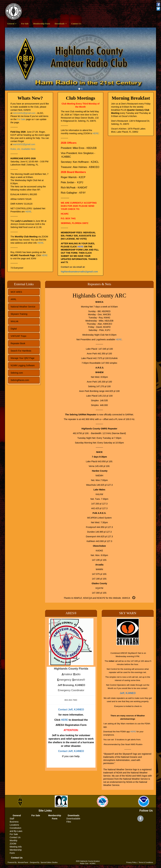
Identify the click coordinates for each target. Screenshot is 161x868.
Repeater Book (18, 343)
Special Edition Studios (49, 862)
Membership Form (42, 24)
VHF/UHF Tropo (18, 336)
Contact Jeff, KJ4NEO (71, 710)
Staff (12, 819)
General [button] (12, 24)
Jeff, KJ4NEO (128, 693)
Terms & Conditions (146, 862)
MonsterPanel (23, 862)
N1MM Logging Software (23, 365)
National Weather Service (23, 307)
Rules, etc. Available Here (23, 149)
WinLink (15, 321)
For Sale (25, 24)
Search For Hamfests (21, 351)
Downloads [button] (61, 24)
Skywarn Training (19, 314)
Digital (14, 329)
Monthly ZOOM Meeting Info (16, 844)
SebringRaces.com (20, 380)
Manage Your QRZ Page (23, 358)
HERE (28, 212)
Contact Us (76, 24)
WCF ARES (16, 292)
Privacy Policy (132, 862)
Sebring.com (17, 373)
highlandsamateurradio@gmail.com (79, 272)
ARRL (13, 299)
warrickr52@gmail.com (24, 144)
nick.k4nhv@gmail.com (24, 113)
